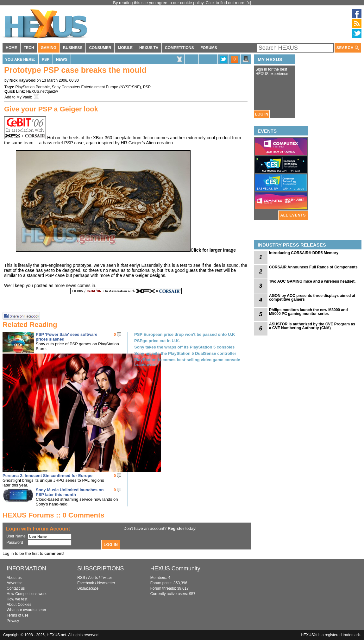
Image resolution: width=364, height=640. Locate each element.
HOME (11, 48)
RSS (81, 578)
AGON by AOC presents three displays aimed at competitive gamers (312, 298)
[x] (249, 3)
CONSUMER (100, 48)
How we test (17, 599)
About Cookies (19, 605)
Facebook (86, 583)
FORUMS (209, 48)
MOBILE (125, 48)
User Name (16, 536)
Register (176, 528)
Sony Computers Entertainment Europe (85, 87)
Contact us (16, 588)
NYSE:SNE (130, 87)
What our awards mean (26, 610)
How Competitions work (27, 594)
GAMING (49, 48)
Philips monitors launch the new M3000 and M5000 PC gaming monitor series (308, 312)
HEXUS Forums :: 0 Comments (53, 515)
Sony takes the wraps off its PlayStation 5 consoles (184, 347)
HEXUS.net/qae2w (42, 91)
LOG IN (262, 114)
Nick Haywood (22, 80)
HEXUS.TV (149, 48)
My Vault (24, 97)
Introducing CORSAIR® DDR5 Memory (304, 253)
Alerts (93, 578)
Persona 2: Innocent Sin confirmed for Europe (47, 476)
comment (53, 553)
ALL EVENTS (293, 215)
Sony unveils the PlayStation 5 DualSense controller (185, 353)
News (62, 60)
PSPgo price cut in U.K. (157, 341)
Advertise (15, 583)
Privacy (13, 621)
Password (15, 543)
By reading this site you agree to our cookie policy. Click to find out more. (180, 3)
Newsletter (106, 583)
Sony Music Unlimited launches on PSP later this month (70, 492)
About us (14, 578)
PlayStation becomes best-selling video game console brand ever (187, 362)
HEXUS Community (175, 568)
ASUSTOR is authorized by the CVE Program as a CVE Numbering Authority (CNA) (312, 326)
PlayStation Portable (32, 87)
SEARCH (348, 48)
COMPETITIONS (179, 48)
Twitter (107, 578)
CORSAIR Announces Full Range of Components (313, 267)
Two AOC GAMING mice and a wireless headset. (312, 281)
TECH (29, 48)
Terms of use (18, 615)
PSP (46, 60)
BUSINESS (73, 48)
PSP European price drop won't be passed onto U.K (185, 334)
